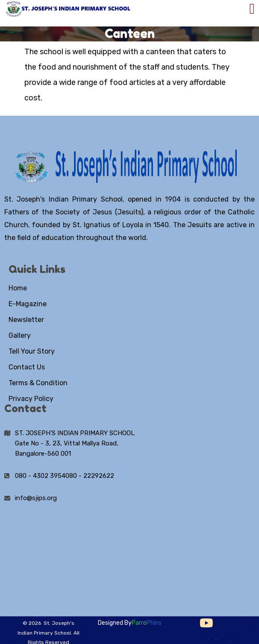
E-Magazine (28, 304)
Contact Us (27, 367)
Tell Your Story (32, 351)
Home (18, 288)
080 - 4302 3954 (40, 476)
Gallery (20, 335)
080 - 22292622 (90, 476)
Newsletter (26, 320)
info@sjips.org (36, 498)
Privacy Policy (31, 399)
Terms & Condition (38, 383)
